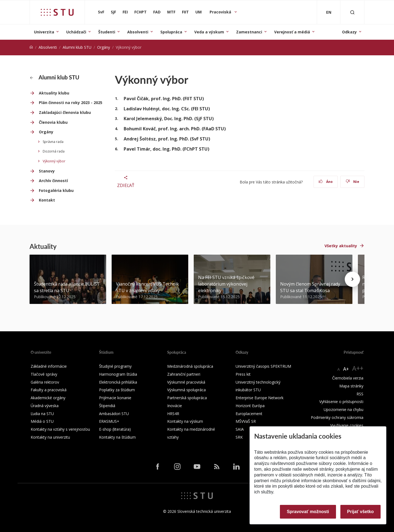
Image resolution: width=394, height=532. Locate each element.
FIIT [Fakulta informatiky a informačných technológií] (185, 12)
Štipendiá (107, 406)
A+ (346, 369)
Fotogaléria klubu (56, 190)
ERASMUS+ (109, 421)
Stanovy (47, 171)
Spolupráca (171, 32)
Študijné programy (115, 366)
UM (199, 12)
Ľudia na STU (42, 414)
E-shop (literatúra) (115, 429)
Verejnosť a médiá (292, 32)
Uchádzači (76, 32)
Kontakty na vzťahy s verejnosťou (60, 429)
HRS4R (173, 414)
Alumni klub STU (77, 47)
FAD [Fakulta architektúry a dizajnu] (157, 12)
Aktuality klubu (54, 93)
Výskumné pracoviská (186, 382)
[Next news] (352, 279)
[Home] (31, 47)
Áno (326, 182)
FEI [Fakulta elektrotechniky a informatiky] (125, 12)
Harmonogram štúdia (118, 374)
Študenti (107, 32)
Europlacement (249, 414)
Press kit (243, 374)
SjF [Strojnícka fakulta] (113, 12)
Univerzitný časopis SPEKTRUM (263, 366)
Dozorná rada (54, 151)
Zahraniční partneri (184, 374)
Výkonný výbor (54, 161)
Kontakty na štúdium (117, 437)
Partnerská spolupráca (187, 398)
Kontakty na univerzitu (50, 437)
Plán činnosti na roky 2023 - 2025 (71, 103)
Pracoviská (221, 12)
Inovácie (175, 406)
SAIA (240, 429)
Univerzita (44, 32)
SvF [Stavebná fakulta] (101, 12)
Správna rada (53, 142)
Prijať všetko (361, 512)
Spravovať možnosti (308, 512)
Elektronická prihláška (118, 382)
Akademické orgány (48, 398)
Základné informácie (49, 366)
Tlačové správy (44, 374)
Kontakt (47, 200)
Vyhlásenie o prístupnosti (341, 402)
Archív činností (53, 181)
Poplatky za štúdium (117, 390)
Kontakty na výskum (185, 421)
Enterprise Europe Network (260, 398)
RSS (360, 394)
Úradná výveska (45, 406)
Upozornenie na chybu (344, 409)
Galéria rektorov (45, 382)
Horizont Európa (250, 406)
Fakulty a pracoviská (49, 390)
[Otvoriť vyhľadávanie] (352, 12)
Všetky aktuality (341, 246)
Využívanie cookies (347, 425)
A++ (358, 368)
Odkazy (349, 32)
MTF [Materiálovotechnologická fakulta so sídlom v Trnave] (171, 12)
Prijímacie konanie (115, 398)
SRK (239, 437)
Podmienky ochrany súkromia (337, 417)
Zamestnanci (249, 32)
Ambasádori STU (114, 414)
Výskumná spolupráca (186, 390)
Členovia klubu (53, 122)
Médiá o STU (42, 421)
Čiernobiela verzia (348, 378)
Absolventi (138, 32)
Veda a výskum (209, 32)
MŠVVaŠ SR (246, 421)
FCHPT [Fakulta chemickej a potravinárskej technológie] (140, 12)
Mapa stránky (351, 386)
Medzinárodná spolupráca (190, 366)
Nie (353, 182)
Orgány (104, 47)
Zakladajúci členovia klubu (65, 112)
